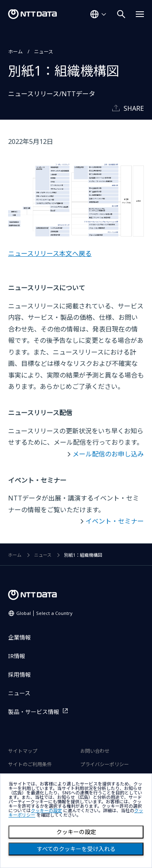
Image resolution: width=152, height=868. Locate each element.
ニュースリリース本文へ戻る (50, 253)
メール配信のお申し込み (108, 454)
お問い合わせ (95, 751)
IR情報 (17, 656)
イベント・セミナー (115, 521)
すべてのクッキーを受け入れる (76, 849)
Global (44, 613)
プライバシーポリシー (105, 764)
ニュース (44, 52)
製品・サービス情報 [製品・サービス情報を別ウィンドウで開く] (34, 712)
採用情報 (19, 675)
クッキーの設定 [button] (46, 811)
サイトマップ (23, 751)
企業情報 (19, 637)
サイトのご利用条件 (30, 764)
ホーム (15, 52)
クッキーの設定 (76, 832)
